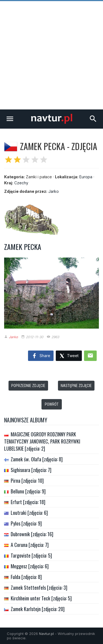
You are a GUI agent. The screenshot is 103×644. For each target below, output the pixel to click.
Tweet (69, 356)
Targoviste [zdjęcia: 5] (31, 555)
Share (41, 356)
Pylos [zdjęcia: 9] (26, 523)
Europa (86, 177)
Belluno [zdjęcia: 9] (28, 491)
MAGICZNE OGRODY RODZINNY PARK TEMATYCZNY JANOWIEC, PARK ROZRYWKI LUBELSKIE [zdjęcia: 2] (42, 441)
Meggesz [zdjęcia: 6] (30, 566)
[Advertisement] (51, 55)
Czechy (21, 183)
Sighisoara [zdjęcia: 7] (31, 470)
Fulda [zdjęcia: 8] (26, 577)
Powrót (52, 404)
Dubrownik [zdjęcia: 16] (32, 534)
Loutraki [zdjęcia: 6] (29, 513)
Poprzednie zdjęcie (28, 386)
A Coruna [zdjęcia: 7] (30, 545)
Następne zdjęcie (76, 386)
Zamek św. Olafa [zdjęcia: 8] (37, 459)
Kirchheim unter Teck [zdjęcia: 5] (41, 598)
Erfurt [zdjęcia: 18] (28, 502)
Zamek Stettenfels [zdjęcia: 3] (39, 587)
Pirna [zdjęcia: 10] (27, 481)
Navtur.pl (46, 634)
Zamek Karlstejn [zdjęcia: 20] (38, 609)
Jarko (54, 191)
